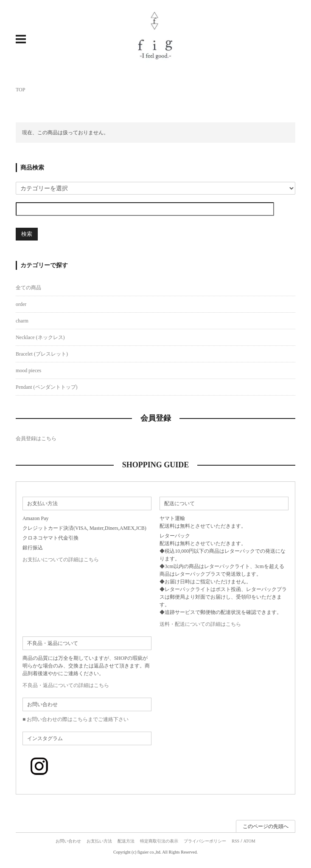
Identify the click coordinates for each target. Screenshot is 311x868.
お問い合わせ (68, 841)
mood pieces (28, 370)
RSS (235, 841)
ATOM (249, 841)
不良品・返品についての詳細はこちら (66, 685)
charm (22, 321)
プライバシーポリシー (205, 841)
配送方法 (126, 841)
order (21, 304)
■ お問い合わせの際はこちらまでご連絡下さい (76, 719)
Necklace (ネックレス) (40, 337)
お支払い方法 (99, 841)
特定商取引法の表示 (159, 841)
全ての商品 (28, 288)
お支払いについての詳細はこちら (61, 560)
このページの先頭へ (266, 826)
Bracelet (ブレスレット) (42, 354)
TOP (20, 90)
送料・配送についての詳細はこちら (200, 624)
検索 (27, 234)
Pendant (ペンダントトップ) (47, 387)
